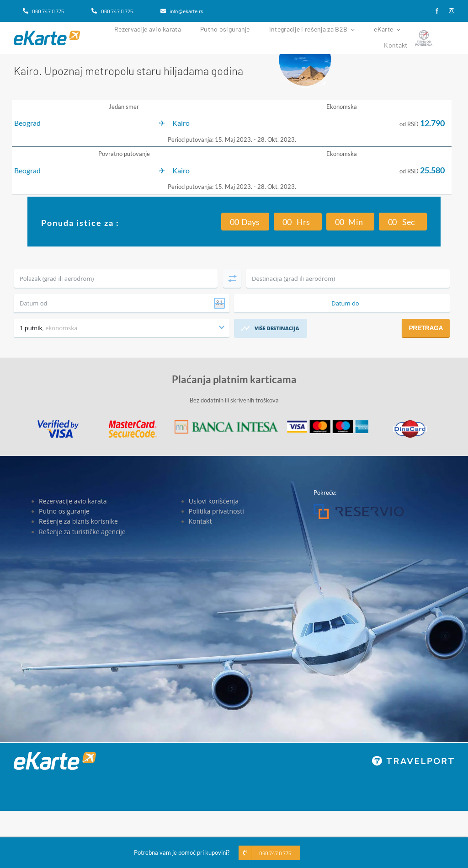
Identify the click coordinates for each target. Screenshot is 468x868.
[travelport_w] (413, 759)
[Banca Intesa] (226, 423)
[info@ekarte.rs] (182, 11)
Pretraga (426, 328)
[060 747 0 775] (43, 11)
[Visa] (58, 423)
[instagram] (452, 11)
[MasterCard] (133, 423)
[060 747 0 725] (112, 11)
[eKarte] (47, 33)
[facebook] (437, 11)
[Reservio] (359, 507)
